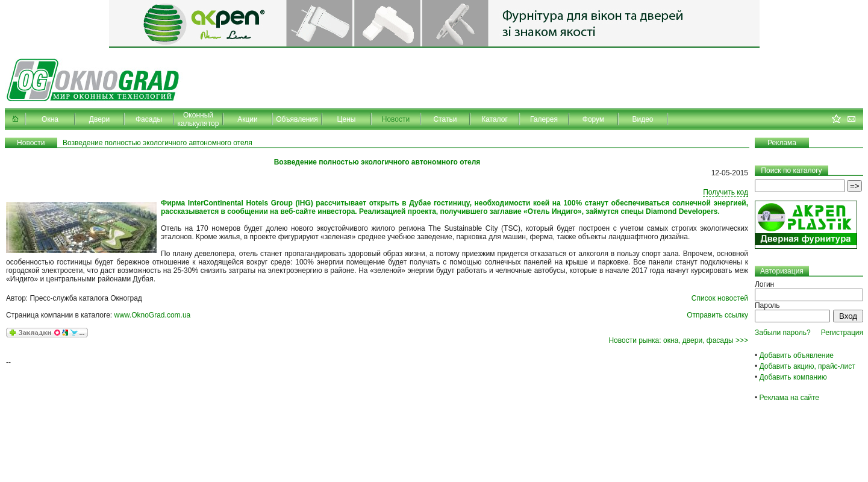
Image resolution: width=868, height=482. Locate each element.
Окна (50, 119)
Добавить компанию (793, 377)
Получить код (726, 192)
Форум (593, 119)
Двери (99, 119)
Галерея (544, 119)
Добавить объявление (797, 355)
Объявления (297, 119)
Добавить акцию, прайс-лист (807, 366)
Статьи (445, 119)
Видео (642, 119)
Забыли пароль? (783, 333)
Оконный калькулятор (198, 119)
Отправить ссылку (717, 315)
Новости (396, 119)
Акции (248, 119)
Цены (347, 119)
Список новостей (720, 298)
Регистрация (842, 333)
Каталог (495, 119)
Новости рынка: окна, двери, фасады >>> (678, 340)
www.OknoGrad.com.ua (153, 315)
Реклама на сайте (790, 398)
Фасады (149, 119)
